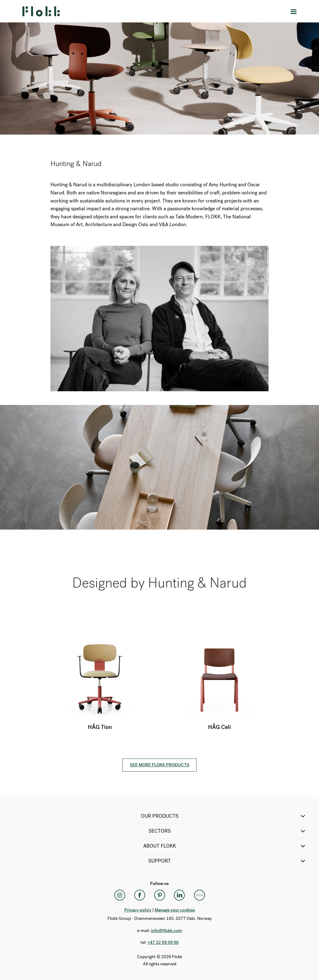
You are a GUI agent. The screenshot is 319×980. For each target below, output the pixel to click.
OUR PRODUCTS (224, 816)
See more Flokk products (160, 765)
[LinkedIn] (179, 895)
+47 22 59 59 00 (163, 942)
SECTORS (228, 831)
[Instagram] (120, 895)
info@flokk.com (166, 931)
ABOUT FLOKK (225, 846)
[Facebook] (140, 895)
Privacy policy (138, 910)
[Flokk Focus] (199, 895)
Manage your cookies (175, 910)
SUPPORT (227, 861)
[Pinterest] (159, 895)
